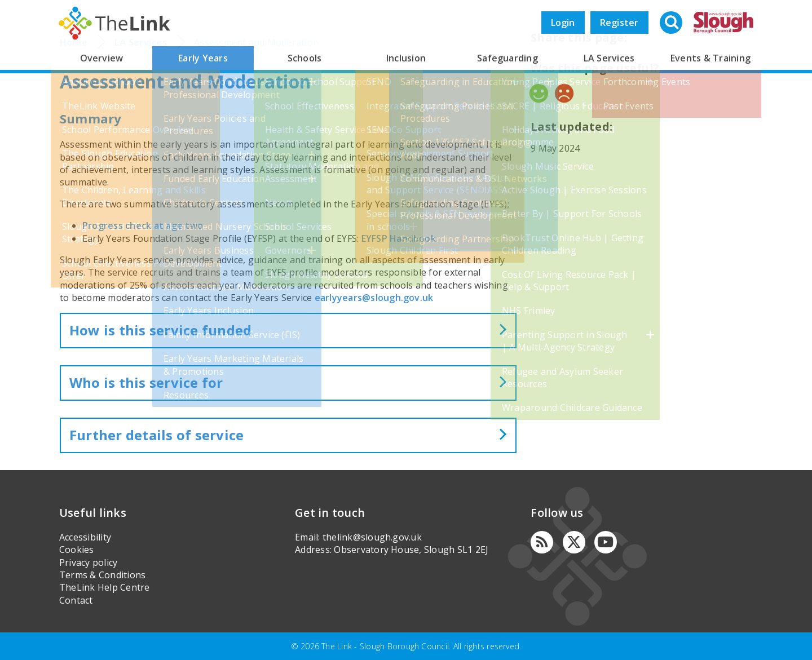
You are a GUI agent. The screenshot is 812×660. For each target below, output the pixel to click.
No (564, 93)
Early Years (203, 58)
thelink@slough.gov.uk (372, 537)
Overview (102, 58)
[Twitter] (574, 542)
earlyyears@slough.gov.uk (374, 298)
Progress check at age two (143, 225)
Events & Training (710, 58)
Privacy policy (88, 562)
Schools (305, 58)
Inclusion (406, 58)
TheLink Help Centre (105, 587)
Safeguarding (507, 58)
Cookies (77, 550)
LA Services (609, 58)
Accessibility (85, 537)
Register (619, 23)
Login (563, 23)
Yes (539, 93)
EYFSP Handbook (399, 238)
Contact (76, 600)
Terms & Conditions (102, 575)
